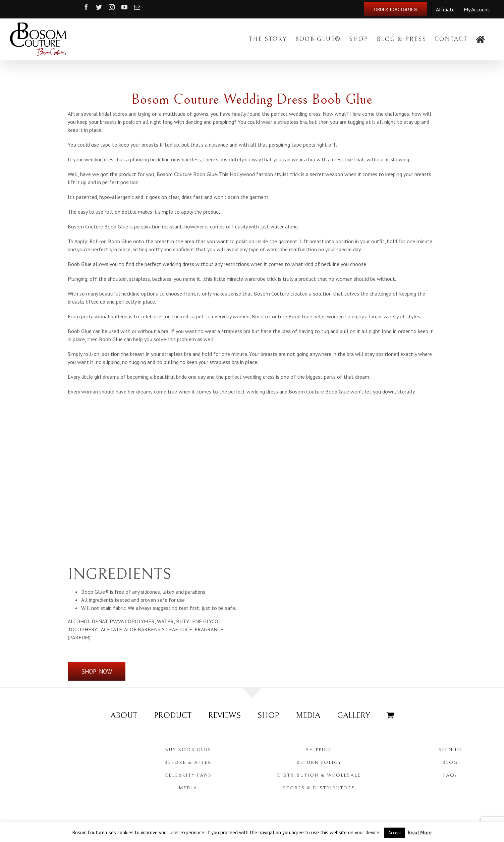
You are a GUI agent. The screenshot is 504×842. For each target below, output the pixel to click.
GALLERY (353, 716)
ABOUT (124, 716)
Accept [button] (395, 833)
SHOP (268, 716)
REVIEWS (225, 716)
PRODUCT (173, 716)
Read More (420, 832)
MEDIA (308, 716)
